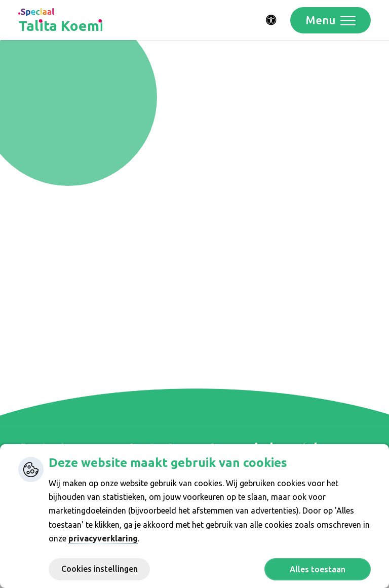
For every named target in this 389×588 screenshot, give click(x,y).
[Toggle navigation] (330, 20)
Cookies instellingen (100, 569)
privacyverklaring (103, 538)
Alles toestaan (318, 569)
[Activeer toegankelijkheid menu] (271, 20)
